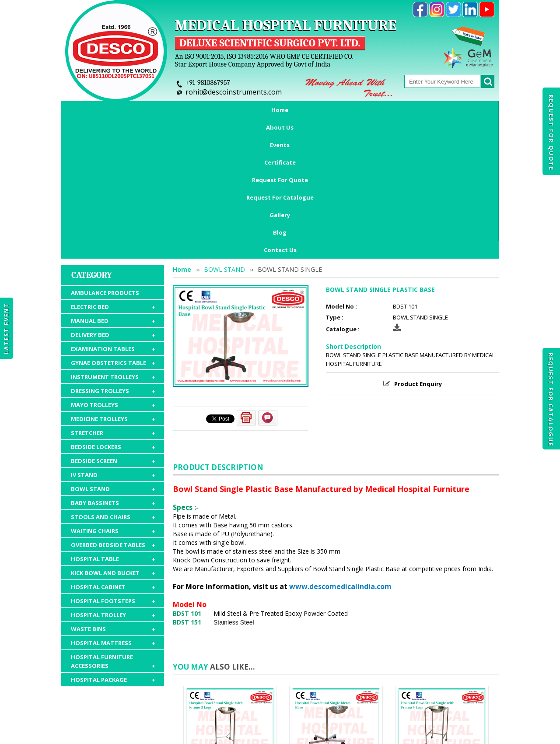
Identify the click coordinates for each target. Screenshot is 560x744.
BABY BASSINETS (113, 380)
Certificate (224, 110)
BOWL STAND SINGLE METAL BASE (336, 648)
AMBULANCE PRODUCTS (105, 170)
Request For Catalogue (551, 400)
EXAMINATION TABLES (113, 226)
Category (92, 153)
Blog (464, 110)
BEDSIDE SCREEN (113, 338)
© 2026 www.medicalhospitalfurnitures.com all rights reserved (150, 733)
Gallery (429, 110)
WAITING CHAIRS (113, 408)
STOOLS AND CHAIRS (113, 394)
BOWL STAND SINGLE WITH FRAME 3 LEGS (230, 648)
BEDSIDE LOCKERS (113, 324)
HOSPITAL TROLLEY (113, 492)
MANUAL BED (113, 198)
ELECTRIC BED (113, 184)
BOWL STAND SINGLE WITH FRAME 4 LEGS (442, 648)
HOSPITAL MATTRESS (113, 520)
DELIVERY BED (113, 212)
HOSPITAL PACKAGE (113, 557)
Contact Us (280, 127)
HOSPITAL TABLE (113, 436)
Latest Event (6, 328)
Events (180, 110)
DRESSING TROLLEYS (113, 268)
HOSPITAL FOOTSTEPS (113, 478)
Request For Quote (551, 133)
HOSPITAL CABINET (113, 464)
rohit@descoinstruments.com (234, 92)
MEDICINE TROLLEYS (113, 296)
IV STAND (113, 352)
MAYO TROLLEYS (113, 282)
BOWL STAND (113, 366)
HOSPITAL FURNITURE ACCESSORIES (113, 539)
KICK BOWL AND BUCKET (113, 450)
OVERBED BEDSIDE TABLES (113, 422)
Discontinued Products (406, 693)
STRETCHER (113, 310)
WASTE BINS (113, 506)
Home (97, 110)
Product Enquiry (418, 261)
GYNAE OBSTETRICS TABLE (113, 240)
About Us (138, 110)
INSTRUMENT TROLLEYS (113, 254)
